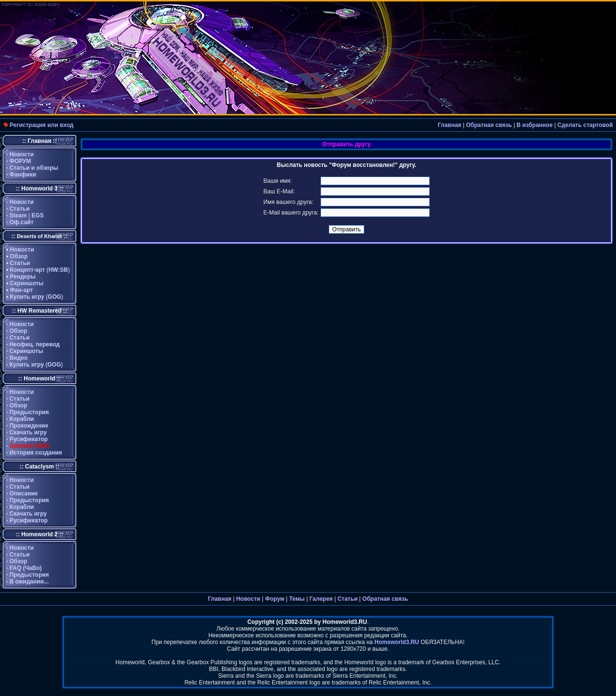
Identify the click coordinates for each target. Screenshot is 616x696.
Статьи (20, 209)
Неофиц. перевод (35, 344)
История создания (36, 453)
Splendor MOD (30, 446)
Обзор (19, 256)
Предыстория (29, 412)
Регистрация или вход (42, 125)
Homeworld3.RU (397, 642)
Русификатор (29, 439)
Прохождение (29, 426)
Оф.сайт (22, 222)
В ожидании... (29, 582)
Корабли (22, 419)
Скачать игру (28, 432)
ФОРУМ (20, 161)
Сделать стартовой (585, 125)
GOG (54, 297)
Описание (24, 494)
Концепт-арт (28, 270)
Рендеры (23, 277)
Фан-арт (22, 290)
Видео (19, 358)
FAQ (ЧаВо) (26, 568)
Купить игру (27, 297)
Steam (18, 215)
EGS (38, 215)
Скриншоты (27, 283)
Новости (22, 154)
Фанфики (23, 175)
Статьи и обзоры (34, 168)
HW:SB (58, 270)
